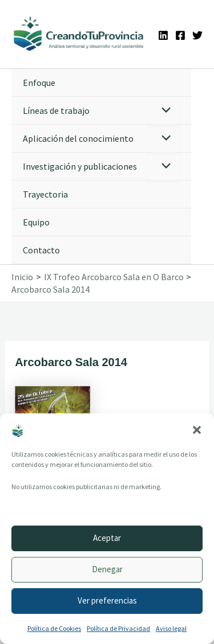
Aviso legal (171, 628)
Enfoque (39, 83)
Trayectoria (45, 194)
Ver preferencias (107, 600)
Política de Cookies (54, 628)
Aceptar (107, 538)
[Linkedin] (163, 35)
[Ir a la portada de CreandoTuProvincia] (79, 34)
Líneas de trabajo (56, 110)
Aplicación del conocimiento (78, 138)
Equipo (36, 222)
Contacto (41, 250)
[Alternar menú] (163, 111)
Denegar (107, 569)
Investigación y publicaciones (80, 166)
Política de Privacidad (118, 628)
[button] (197, 430)
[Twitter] (197, 35)
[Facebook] (180, 35)
